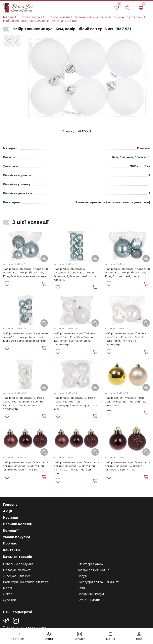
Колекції (11, 531)
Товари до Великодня (93, 570)
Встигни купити (59, 17)
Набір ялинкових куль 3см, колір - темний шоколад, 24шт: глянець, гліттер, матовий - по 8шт (25, 466)
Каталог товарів (31, 17)
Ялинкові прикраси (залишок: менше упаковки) (109, 17)
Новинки (11, 518)
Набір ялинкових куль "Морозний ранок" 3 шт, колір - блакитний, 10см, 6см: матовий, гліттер (127, 273)
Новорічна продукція (18, 564)
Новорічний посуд (91, 594)
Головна (9, 17)
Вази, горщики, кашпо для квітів (26, 582)
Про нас (10, 543)
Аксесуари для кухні (18, 576)
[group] (87, 78)
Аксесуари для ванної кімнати (99, 582)
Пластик (144, 148)
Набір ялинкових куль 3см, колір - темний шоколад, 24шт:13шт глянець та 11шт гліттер (127, 466)
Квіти (81, 588)
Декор (8, 594)
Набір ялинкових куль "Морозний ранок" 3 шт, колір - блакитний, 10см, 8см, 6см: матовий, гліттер (25, 273)
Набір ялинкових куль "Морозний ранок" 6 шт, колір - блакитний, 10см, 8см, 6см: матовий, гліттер (25, 337)
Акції (8, 511)
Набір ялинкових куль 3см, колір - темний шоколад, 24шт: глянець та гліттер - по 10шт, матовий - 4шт (76, 468)
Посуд (82, 576)
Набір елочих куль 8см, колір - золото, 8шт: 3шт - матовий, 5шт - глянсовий (127, 401)
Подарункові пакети (18, 570)
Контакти (11, 550)
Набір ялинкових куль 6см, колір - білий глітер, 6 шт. (40, 21)
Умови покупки (16, 537)
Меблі (7, 588)
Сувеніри (9, 600)
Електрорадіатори (91, 564)
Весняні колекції (18, 524)
